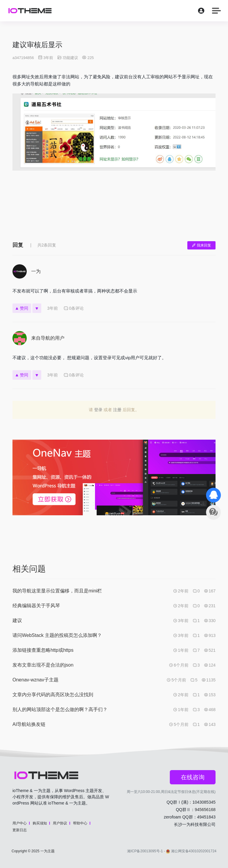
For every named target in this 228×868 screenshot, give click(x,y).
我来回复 (201, 245)
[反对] (37, 308)
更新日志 (20, 830)
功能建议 (70, 58)
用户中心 (20, 823)
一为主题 (47, 851)
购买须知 (40, 823)
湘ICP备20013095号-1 (145, 851)
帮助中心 (80, 823)
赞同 (22, 308)
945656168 (205, 810)
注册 (117, 410)
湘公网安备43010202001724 (191, 851)
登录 (98, 410)
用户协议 (60, 823)
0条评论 (74, 308)
